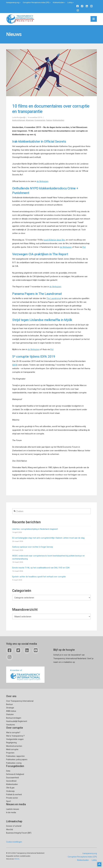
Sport (9, 801)
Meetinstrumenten (14, 746)
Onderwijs (10, 791)
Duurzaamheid (12, 778)
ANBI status (11, 711)
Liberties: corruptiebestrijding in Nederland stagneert (35, 529)
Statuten (10, 714)
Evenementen (40, 120)
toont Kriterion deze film (54, 240)
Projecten (10, 753)
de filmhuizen (42, 181)
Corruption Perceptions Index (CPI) (36, 2)
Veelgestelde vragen (15, 739)
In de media (11, 812)
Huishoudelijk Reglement (17, 721)
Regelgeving (11, 743)
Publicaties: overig (14, 763)
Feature (49, 120)
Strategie (10, 708)
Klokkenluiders (58, 120)
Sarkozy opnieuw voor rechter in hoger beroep (33, 547)
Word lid (10, 830)
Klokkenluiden (58, 2)
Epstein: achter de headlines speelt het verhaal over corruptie (39, 577)
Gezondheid (11, 781)
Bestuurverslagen (14, 718)
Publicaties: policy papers (17, 759)
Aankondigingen (19, 120)
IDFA (15, 365)
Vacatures (11, 725)
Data (8, 771)
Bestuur (10, 704)
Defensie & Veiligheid (15, 774)
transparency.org (13, 2)
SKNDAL (17, 859)
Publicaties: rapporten (15, 756)
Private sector (12, 798)
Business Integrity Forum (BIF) (19, 833)
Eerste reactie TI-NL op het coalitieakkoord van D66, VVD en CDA (41, 568)
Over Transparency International (20, 701)
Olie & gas (10, 788)
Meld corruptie (12, 749)
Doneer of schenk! (14, 826)
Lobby (70, 2)
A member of (25, 675)
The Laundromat (54, 298)
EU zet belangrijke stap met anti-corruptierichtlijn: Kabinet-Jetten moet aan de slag (48, 538)
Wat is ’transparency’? (15, 736)
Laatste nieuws (13, 809)
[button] (94, 19)
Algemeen (30, 120)
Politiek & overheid (14, 794)
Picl (84, 247)
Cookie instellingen (14, 842)
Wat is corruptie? (13, 733)
